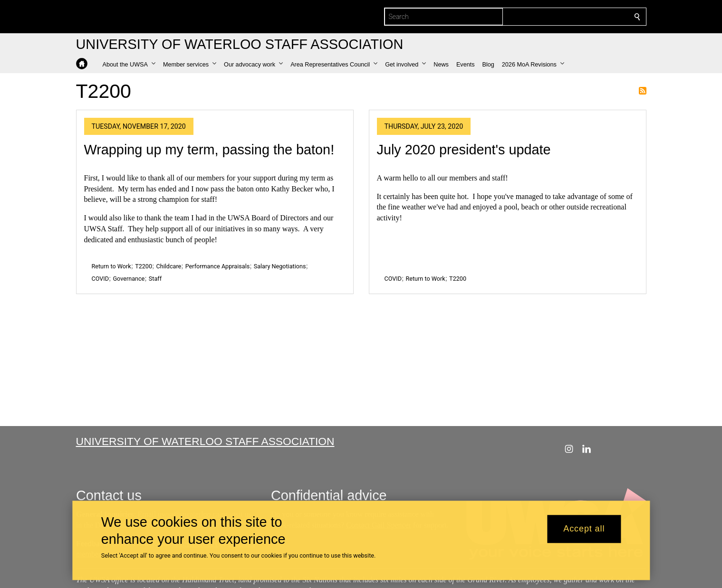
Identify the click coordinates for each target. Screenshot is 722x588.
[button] (129, 65)
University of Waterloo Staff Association (205, 441)
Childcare (169, 266)
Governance (129, 279)
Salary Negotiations (280, 266)
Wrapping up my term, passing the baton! (209, 150)
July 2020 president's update (464, 150)
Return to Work (111, 266)
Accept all (584, 529)
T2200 (144, 266)
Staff (155, 279)
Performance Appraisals (218, 266)
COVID (101, 279)
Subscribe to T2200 (643, 91)
